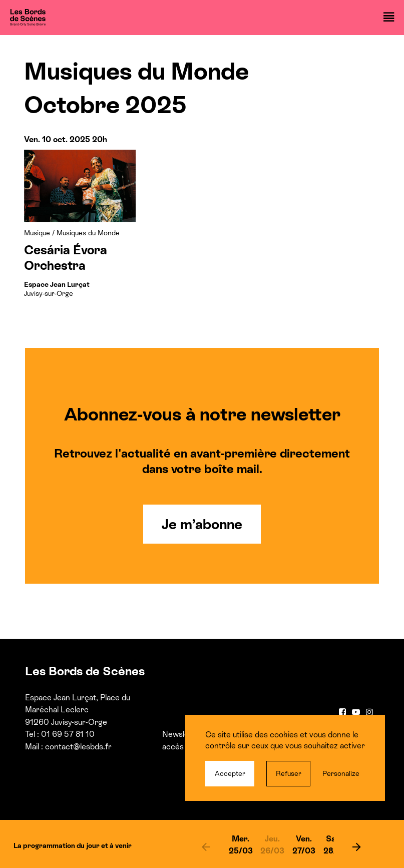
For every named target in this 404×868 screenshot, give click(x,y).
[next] (356, 846)
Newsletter (182, 734)
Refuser (289, 773)
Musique (37, 233)
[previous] (206, 846)
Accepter (230, 773)
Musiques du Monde (88, 233)
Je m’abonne (202, 524)
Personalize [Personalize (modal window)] (341, 773)
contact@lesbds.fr (78, 747)
